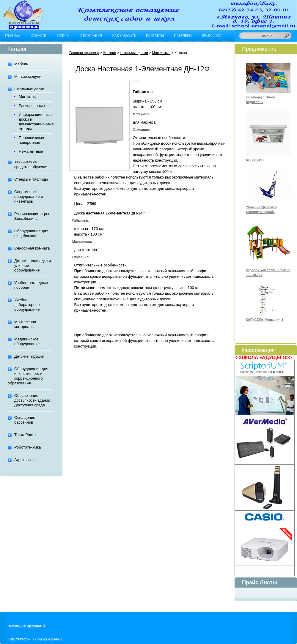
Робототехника (27, 447)
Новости (38, 35)
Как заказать (124, 35)
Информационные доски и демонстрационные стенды (36, 122)
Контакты (155, 35)
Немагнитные (31, 151)
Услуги (63, 35)
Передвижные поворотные (31, 140)
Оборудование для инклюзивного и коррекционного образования (28, 376)
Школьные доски (29, 89)
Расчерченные (32, 106)
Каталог (110, 53)
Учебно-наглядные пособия (31, 285)
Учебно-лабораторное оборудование (27, 305)
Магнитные (29, 97)
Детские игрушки (29, 356)
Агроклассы (25, 460)
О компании (91, 35)
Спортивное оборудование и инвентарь (29, 196)
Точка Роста (25, 435)
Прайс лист (212, 35)
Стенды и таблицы (31, 179)
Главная (13, 35)
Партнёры (183, 35)
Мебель (21, 64)
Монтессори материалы (25, 324)
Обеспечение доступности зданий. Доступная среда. (33, 400)
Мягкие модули (28, 76)
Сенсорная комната (32, 248)
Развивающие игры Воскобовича (32, 216)
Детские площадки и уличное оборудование (33, 265)
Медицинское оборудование (27, 341)
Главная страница (84, 53)
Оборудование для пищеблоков (31, 233)
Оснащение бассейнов (25, 420)
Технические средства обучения (31, 164)
